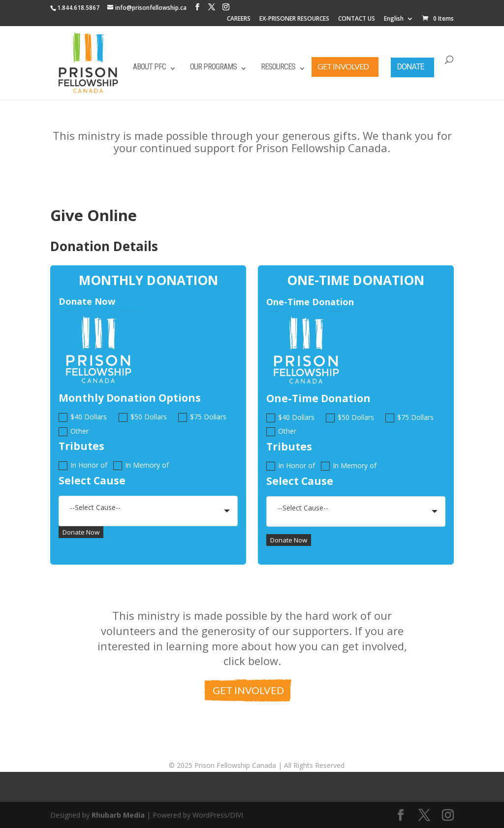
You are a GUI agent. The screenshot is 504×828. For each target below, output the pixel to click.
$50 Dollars (143, 417)
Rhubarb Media (118, 815)
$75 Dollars (202, 417)
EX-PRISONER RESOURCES (294, 19)
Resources (278, 67)
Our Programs (213, 67)
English (394, 19)
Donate (410, 67)
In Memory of (141, 465)
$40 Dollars (83, 417)
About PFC (149, 67)
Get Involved (343, 66)
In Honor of (83, 465)
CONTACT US (357, 19)
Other (74, 431)
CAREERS (239, 19)
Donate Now (81, 532)
